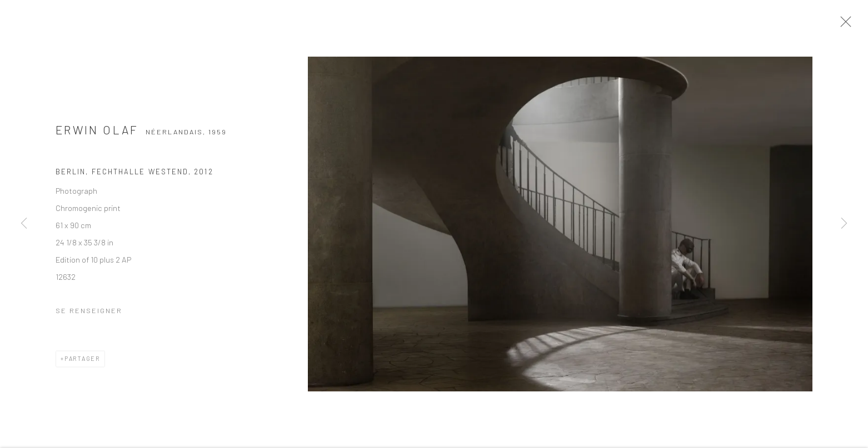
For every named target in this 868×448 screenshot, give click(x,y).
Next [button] (844, 224)
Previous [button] (24, 224)
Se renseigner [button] (89, 314)
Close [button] (848, 25)
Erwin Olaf (97, 134)
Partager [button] (82, 362)
